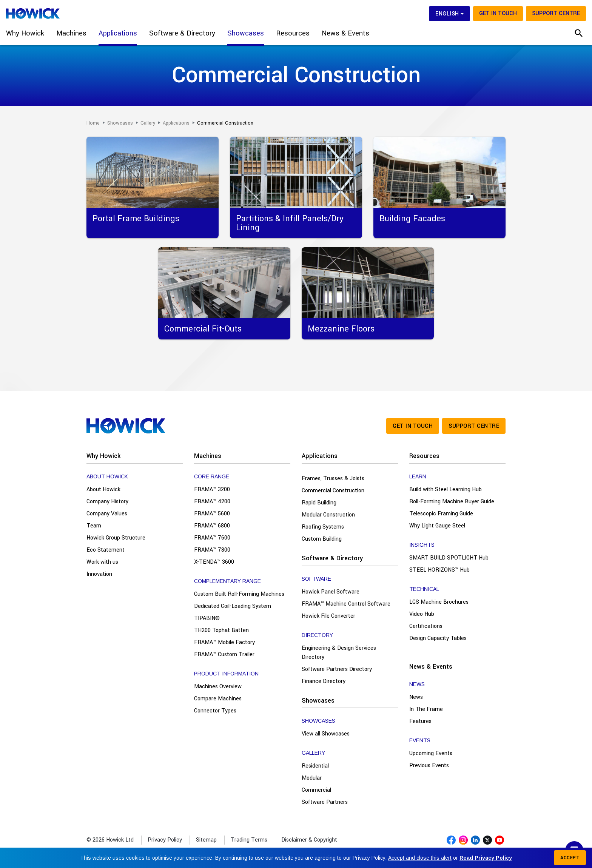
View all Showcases (326, 734)
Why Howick (103, 456)
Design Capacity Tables (438, 638)
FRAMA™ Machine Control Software (346, 604)
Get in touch (498, 13)
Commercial (316, 790)
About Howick (103, 490)
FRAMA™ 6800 (212, 526)
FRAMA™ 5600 (212, 514)
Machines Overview (218, 687)
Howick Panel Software (331, 592)
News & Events (431, 667)
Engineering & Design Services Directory (339, 653)
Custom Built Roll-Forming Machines (239, 594)
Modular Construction (328, 515)
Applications (320, 456)
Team (94, 526)
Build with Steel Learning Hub (446, 490)
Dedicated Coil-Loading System (233, 606)
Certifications (426, 626)
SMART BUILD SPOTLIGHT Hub (449, 558)
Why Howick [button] (25, 33)
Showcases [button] (246, 33)
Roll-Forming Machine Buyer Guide (452, 502)
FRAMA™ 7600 (212, 538)
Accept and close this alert (420, 858)
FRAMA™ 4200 (212, 502)
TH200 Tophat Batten (221, 630)
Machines (208, 456)
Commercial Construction (333, 491)
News (416, 697)
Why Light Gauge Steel (437, 526)
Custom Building (322, 539)
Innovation (99, 574)
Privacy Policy (165, 840)
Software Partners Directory (337, 669)
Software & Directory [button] (182, 33)
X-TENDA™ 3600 (214, 562)
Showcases (318, 701)
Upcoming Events (431, 753)
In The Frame (426, 709)
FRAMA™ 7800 (212, 550)
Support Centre (556, 13)
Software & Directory (332, 558)
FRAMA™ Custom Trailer (224, 654)
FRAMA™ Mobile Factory (224, 642)
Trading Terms (249, 840)
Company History (107, 502)
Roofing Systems (323, 527)
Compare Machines (218, 699)
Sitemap (206, 840)
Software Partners (325, 802)
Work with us (102, 562)
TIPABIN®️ (207, 618)
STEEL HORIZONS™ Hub (439, 570)
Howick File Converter (328, 616)
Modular (312, 778)
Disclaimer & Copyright (309, 840)
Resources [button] (293, 33)
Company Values (107, 514)
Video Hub (422, 614)
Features (420, 721)
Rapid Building (319, 503)
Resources (424, 456)
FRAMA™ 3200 (212, 490)
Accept (570, 858)
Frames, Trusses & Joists (333, 479)
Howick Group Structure (116, 538)
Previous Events (429, 765)
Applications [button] (118, 33)
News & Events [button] (345, 33)
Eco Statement (106, 550)
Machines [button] (71, 33)
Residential (315, 766)
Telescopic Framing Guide (441, 514)
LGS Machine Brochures (439, 602)
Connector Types (215, 711)
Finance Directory (324, 681)
